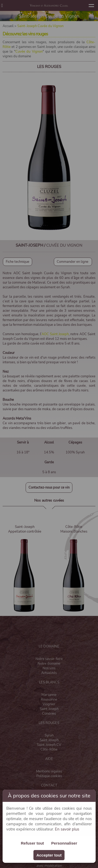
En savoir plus (67, 829)
